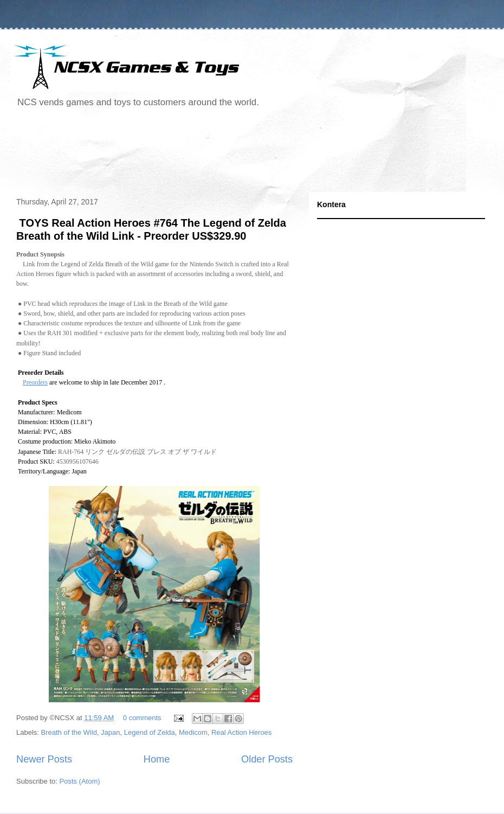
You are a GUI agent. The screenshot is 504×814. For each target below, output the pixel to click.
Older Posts (267, 759)
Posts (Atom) (80, 781)
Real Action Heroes (241, 732)
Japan (110, 732)
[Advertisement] (208, 154)
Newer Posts (44, 759)
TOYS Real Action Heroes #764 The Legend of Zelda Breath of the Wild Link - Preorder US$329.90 (151, 229)
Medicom (193, 732)
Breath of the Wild (69, 732)
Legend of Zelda (150, 732)
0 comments (142, 718)
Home (157, 759)
